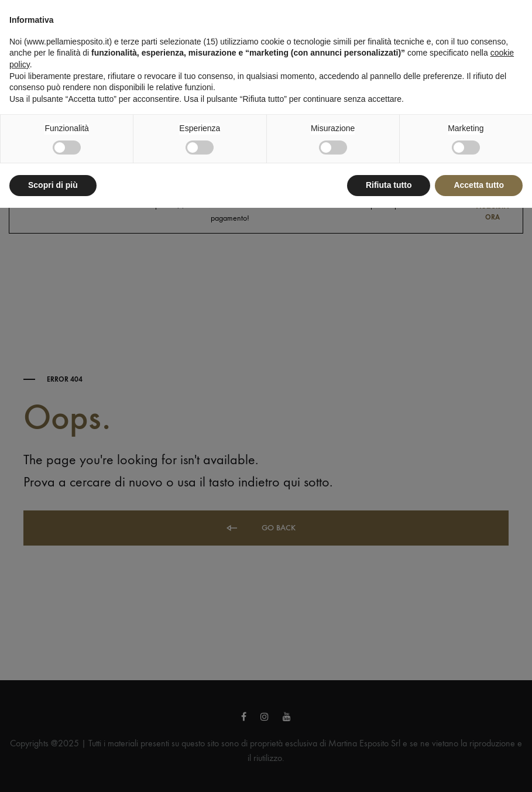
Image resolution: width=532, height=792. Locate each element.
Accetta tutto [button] (479, 185)
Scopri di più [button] (53, 185)
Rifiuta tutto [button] (389, 185)
